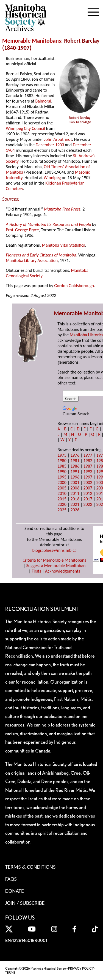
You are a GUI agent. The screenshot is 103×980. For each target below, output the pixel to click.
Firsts (36, 571)
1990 (62, 472)
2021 (75, 504)
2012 (88, 493)
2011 (75, 493)
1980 (62, 461)
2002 (88, 482)
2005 (62, 488)
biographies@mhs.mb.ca (54, 550)
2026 (75, 510)
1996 (75, 477)
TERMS (10, 972)
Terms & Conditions (30, 867)
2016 (75, 499)
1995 (62, 477)
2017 (88, 499)
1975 (62, 455)
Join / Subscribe (25, 903)
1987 (88, 466)
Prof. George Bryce (22, 230)
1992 (88, 472)
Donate (15, 891)
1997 (88, 477)
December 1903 (50, 145)
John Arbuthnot (58, 139)
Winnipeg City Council (25, 128)
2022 (88, 504)
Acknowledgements (63, 571)
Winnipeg (52, 178)
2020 (62, 504)
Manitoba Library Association (32, 260)
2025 (62, 510)
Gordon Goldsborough (74, 286)
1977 (88, 455)
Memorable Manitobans (32, 41)
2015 (62, 499)
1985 (62, 466)
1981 (75, 461)
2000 (62, 482)
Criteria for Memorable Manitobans (55, 560)
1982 (88, 461)
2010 (62, 493)
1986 (75, 466)
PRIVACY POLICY (81, 968)
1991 (75, 472)
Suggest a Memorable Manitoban (56, 566)
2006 (75, 488)
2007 (88, 488)
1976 (75, 455)
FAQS (11, 879)
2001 (75, 482)
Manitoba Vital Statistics (63, 245)
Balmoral (43, 101)
